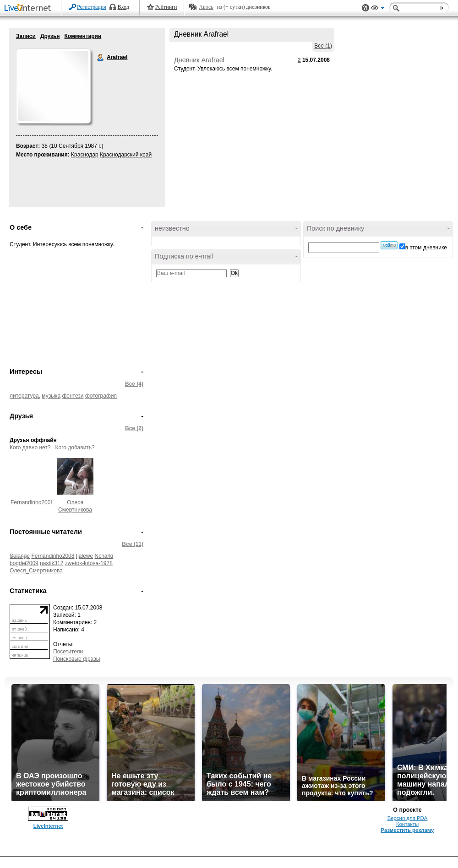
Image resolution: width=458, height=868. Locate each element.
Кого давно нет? (30, 447)
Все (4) (134, 384)
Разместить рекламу (408, 830)
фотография (101, 396)
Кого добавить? (75, 447)
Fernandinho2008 (32, 502)
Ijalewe (85, 556)
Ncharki (104, 556)
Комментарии (83, 36)
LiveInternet (29, 8)
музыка (51, 396)
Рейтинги (166, 7)
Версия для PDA (408, 818)
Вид (378, 9)
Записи (26, 36)
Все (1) (323, 46)
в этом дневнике (426, 248)
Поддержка (365, 8)
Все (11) (133, 544)
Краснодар (85, 155)
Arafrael (101, 58)
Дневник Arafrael (199, 60)
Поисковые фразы (76, 659)
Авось (206, 7)
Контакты (407, 824)
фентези (73, 396)
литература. (25, 396)
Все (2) (134, 428)
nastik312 (52, 563)
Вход (123, 7)
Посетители (68, 652)
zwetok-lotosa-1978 (89, 563)
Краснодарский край (126, 155)
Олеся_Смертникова (36, 571)
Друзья (50, 36)
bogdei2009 (24, 563)
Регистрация (92, 7)
